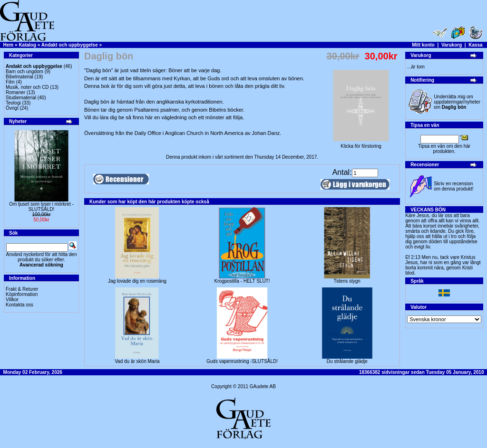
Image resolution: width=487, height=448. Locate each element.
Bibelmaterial (19, 77)
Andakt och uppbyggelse (70, 45)
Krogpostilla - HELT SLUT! (242, 281)
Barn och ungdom (24, 71)
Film (10, 82)
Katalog (27, 45)
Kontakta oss (19, 305)
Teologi (13, 103)
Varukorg (452, 45)
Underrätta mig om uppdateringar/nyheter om (457, 102)
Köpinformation (22, 294)
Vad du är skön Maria (137, 361)
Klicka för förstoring (361, 144)
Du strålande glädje (347, 361)
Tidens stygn (347, 281)
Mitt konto (423, 45)
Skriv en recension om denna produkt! (453, 186)
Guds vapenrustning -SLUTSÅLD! (242, 361)
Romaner (15, 92)
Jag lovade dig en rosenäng (137, 281)
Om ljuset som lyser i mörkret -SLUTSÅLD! (41, 207)
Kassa (475, 45)
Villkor (12, 300)
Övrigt (12, 108)
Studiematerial (21, 98)
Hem (9, 45)
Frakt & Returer (22, 289)
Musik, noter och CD (27, 87)
